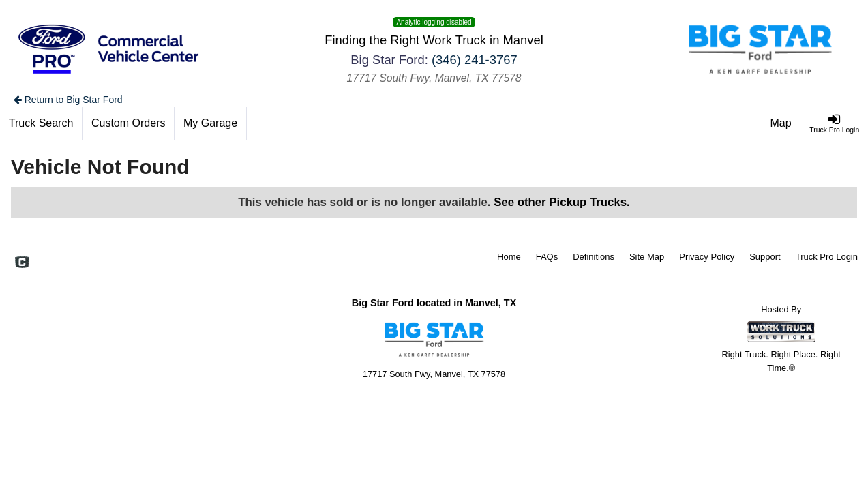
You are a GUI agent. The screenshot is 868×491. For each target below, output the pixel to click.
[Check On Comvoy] (22, 264)
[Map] (781, 123)
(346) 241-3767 (475, 60)
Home (509, 257)
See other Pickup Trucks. (562, 202)
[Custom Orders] (129, 123)
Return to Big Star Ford (68, 100)
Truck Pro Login (827, 257)
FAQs (547, 257)
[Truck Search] (41, 123)
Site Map (647, 257)
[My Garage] (211, 123)
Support (765, 257)
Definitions (594, 257)
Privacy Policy (707, 257)
